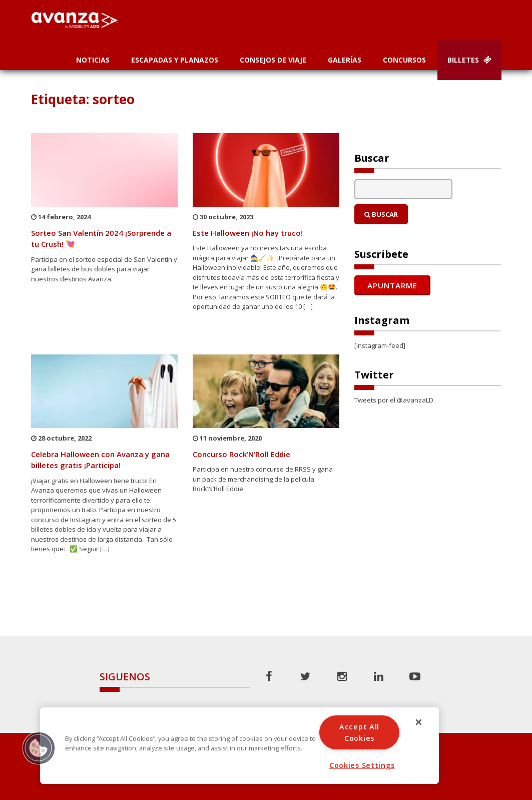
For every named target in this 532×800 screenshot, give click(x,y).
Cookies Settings (362, 765)
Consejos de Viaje (273, 60)
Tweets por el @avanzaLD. (395, 400)
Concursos (404, 60)
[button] (39, 748)
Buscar (381, 214)
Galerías (345, 60)
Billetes (469, 60)
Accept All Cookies (359, 732)
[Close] (419, 722)
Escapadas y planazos (175, 60)
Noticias (93, 60)
